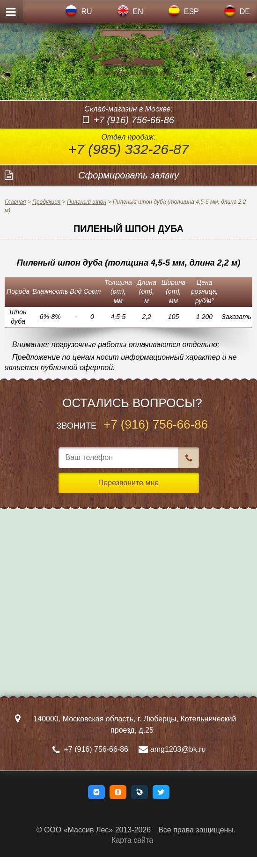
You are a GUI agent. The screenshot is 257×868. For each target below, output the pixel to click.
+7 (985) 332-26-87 (129, 160)
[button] (96, 802)
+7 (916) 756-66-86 (134, 130)
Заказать (236, 327)
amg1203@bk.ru (180, 760)
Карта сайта (132, 851)
